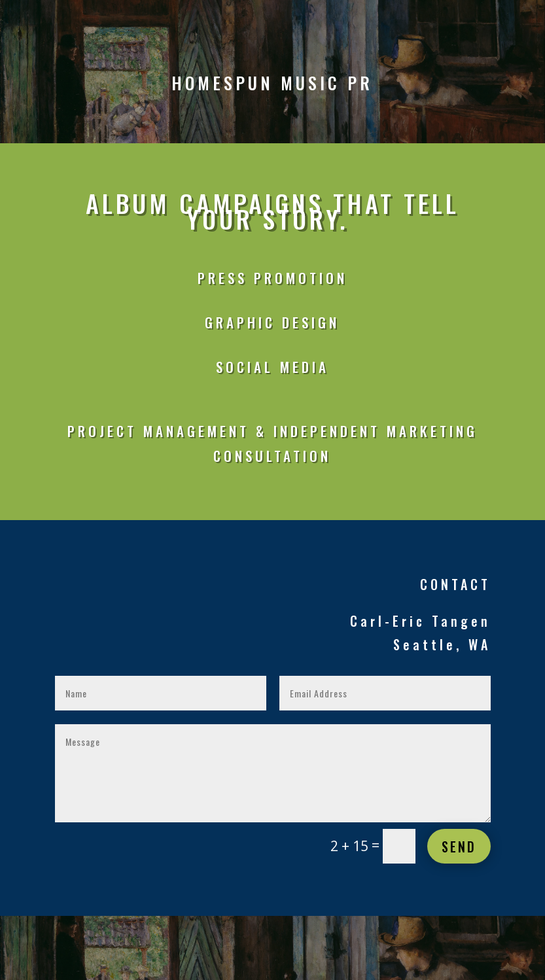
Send (459, 847)
